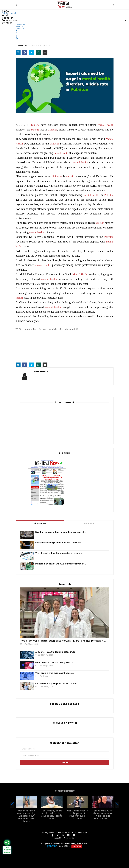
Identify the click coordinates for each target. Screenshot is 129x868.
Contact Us (20, 29)
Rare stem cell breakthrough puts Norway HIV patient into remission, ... (63, 639)
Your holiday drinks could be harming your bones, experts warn (52, 812)
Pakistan (52, 129)
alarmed (36, 327)
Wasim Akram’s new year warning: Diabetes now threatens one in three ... (26, 814)
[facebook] (16, 31)
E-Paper (7, 23)
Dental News (21, 25)
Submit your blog (10, 13)
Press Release (24, 46)
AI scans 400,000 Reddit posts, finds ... (56, 650)
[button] (117, 803)
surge (44, 327)
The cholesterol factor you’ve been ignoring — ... (62, 551)
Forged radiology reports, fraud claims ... (58, 681)
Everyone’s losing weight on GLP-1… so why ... (60, 540)
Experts (35, 125)
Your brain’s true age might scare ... (55, 671)
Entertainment (11, 20)
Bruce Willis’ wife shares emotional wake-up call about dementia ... (103, 812)
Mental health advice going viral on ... (56, 660)
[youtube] (17, 39)
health (110, 125)
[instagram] (16, 35)
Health (19, 143)
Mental (110, 139)
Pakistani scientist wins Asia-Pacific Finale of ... (61, 562)
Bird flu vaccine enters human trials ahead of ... (61, 530)
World (6, 15)
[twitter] (17, 33)
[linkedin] (16, 37)
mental (102, 125)
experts (27, 327)
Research (8, 18)
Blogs (5, 11)
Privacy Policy (48, 830)
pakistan (67, 327)
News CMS (63, 844)
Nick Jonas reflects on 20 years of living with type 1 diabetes (77, 812)
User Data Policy (79, 830)
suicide (35, 129)
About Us (19, 27)
